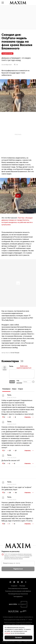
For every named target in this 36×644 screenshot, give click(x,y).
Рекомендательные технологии (18, 594)
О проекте (14, 586)
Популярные (6, 389)
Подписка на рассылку (11, 551)
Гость (9, 395)
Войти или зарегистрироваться (24, 367)
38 (16, 65)
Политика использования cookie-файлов (18, 591)
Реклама (22, 586)
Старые (20, 389)
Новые (14, 389)
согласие (8, 633)
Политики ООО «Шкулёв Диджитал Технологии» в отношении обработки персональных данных (18, 557)
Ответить (28, 417)
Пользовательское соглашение (18, 588)
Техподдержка (18, 596)
